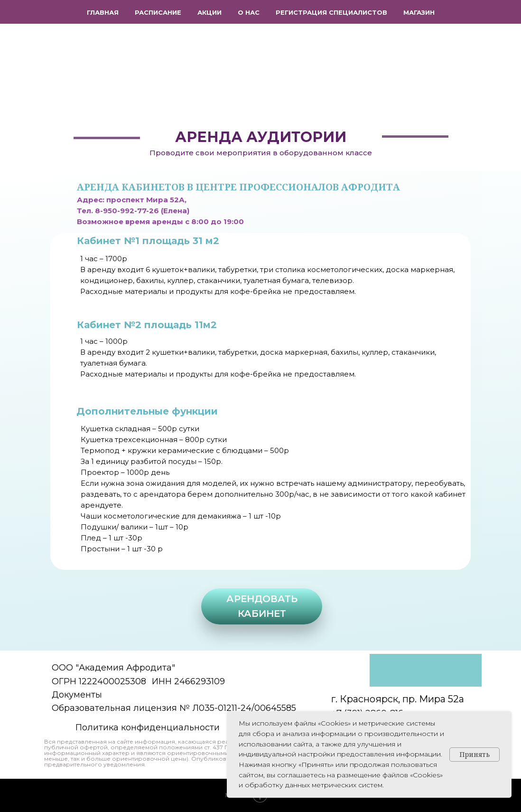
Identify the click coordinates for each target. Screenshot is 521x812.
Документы (77, 695)
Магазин (419, 12)
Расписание (158, 12)
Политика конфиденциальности (148, 727)
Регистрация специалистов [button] (331, 12)
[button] (262, 606)
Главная (103, 12)
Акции (209, 12)
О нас (249, 12)
